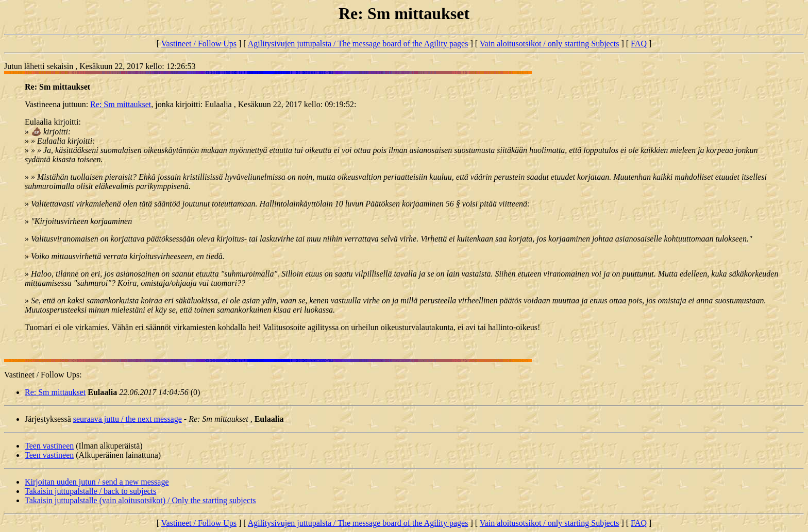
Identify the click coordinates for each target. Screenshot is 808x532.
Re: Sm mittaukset (121, 104)
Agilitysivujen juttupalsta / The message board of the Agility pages (358, 44)
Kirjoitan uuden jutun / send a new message (97, 482)
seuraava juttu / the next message (128, 419)
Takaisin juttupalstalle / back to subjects (90, 491)
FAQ (639, 44)
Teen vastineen (49, 446)
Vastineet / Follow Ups (199, 44)
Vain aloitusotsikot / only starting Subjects (550, 44)
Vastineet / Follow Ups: (43, 375)
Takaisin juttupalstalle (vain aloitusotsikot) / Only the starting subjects (140, 500)
